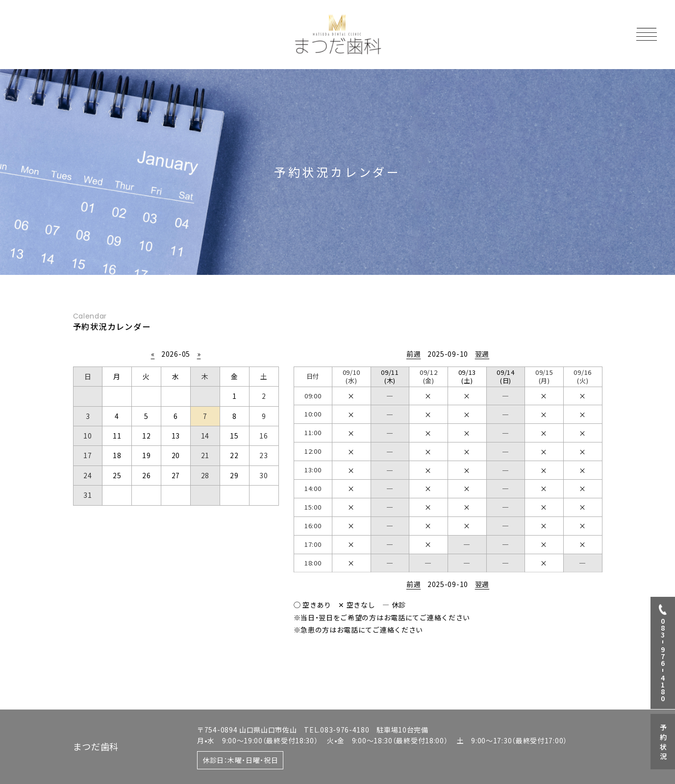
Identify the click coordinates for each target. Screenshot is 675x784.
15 (234, 436)
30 (263, 475)
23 (263, 455)
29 (234, 475)
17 (87, 455)
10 (87, 436)
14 (205, 436)
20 (176, 455)
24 (87, 475)
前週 (413, 354)
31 (87, 495)
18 (117, 455)
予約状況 (663, 743)
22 (234, 455)
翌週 (482, 354)
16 (263, 436)
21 (205, 455)
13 (176, 436)
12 (146, 436)
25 (117, 475)
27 (176, 475)
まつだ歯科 (96, 746)
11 (117, 436)
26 (146, 475)
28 (205, 475)
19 (146, 455)
